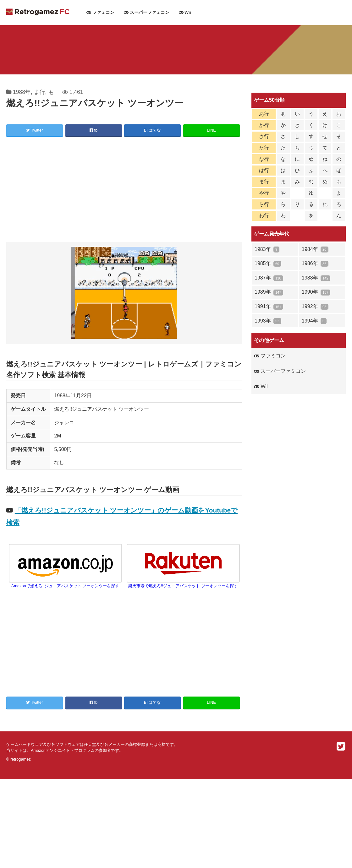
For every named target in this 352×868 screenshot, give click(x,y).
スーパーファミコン (147, 12)
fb (93, 130)
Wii (185, 12)
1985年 (268, 264)
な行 (264, 159)
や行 (264, 193)
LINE (211, 130)
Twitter (34, 130)
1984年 (315, 250)
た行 (264, 148)
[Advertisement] (124, 190)
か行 (264, 125)
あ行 (264, 114)
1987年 (269, 278)
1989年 (269, 292)
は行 (264, 170)
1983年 (267, 250)
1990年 (316, 292)
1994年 (314, 321)
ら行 (264, 204)
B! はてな (153, 130)
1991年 (269, 307)
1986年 (315, 264)
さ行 (264, 136)
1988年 (22, 92)
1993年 (268, 321)
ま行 (40, 92)
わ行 (264, 216)
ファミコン (100, 12)
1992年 (315, 307)
